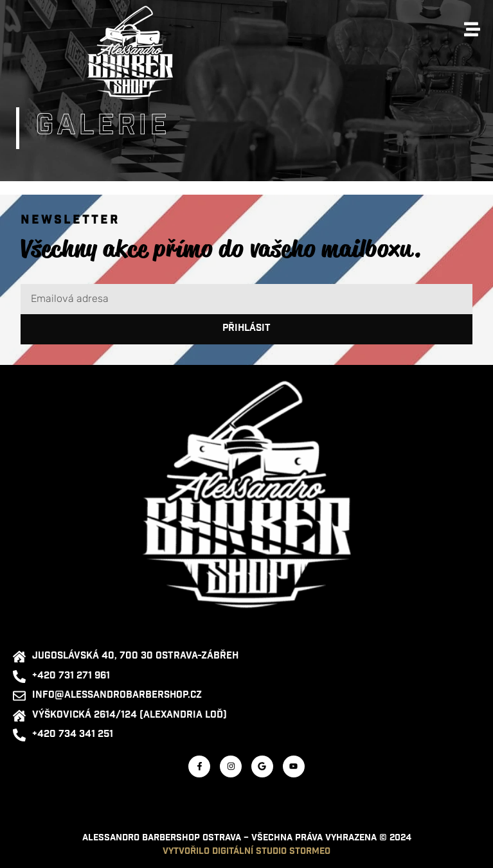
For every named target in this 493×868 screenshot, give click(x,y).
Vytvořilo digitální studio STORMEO (246, 852)
